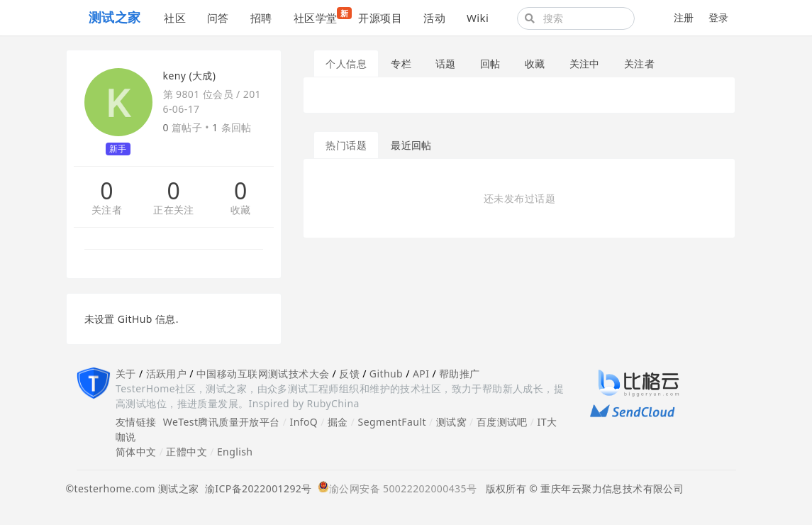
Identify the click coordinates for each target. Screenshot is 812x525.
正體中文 (187, 452)
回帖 (490, 63)
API (421, 374)
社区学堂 (321, 16)
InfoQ (304, 422)
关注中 (585, 63)
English (235, 452)
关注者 (107, 210)
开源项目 (380, 18)
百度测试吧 (502, 422)
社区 (175, 18)
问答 (218, 18)
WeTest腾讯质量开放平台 (222, 422)
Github (386, 374)
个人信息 (346, 63)
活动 (434, 18)
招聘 (261, 18)
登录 (719, 17)
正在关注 (174, 210)
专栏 (401, 63)
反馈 (349, 374)
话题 (446, 63)
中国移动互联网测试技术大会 (263, 374)
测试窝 (451, 422)
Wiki (478, 18)
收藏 (241, 210)
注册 (684, 17)
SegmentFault (392, 422)
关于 (126, 374)
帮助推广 (460, 374)
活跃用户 (167, 374)
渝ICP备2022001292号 (256, 488)
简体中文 (136, 452)
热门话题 (346, 145)
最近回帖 (411, 145)
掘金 (338, 422)
